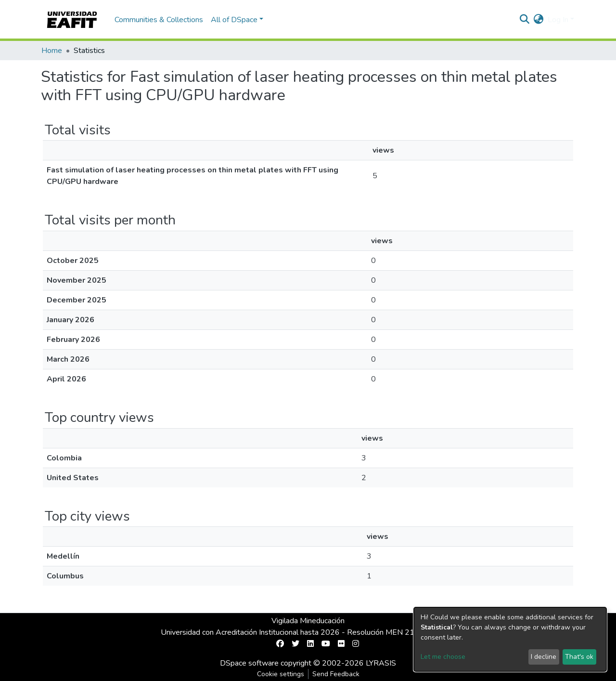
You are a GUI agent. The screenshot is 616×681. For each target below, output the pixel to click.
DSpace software (249, 663)
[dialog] (510, 639)
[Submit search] (525, 20)
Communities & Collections (159, 20)
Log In (558, 20)
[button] (539, 20)
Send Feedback (336, 674)
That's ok (579, 657)
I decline (544, 657)
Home (52, 51)
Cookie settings (281, 674)
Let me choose (443, 657)
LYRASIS (381, 663)
